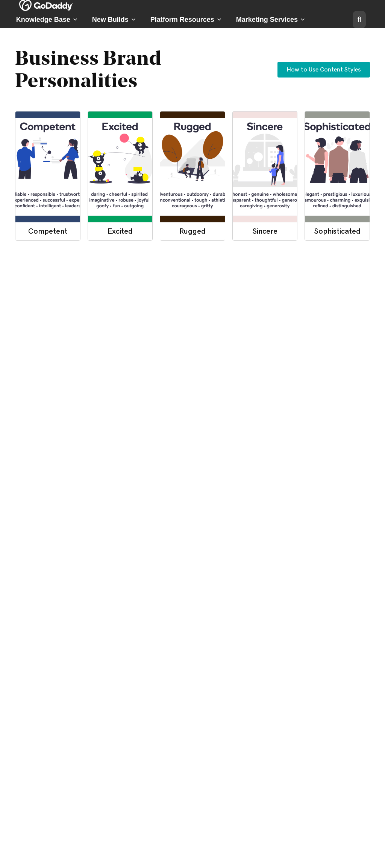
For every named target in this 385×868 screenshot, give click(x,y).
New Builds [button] (114, 20)
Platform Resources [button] (186, 20)
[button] (359, 20)
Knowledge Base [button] (47, 20)
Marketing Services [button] (271, 20)
